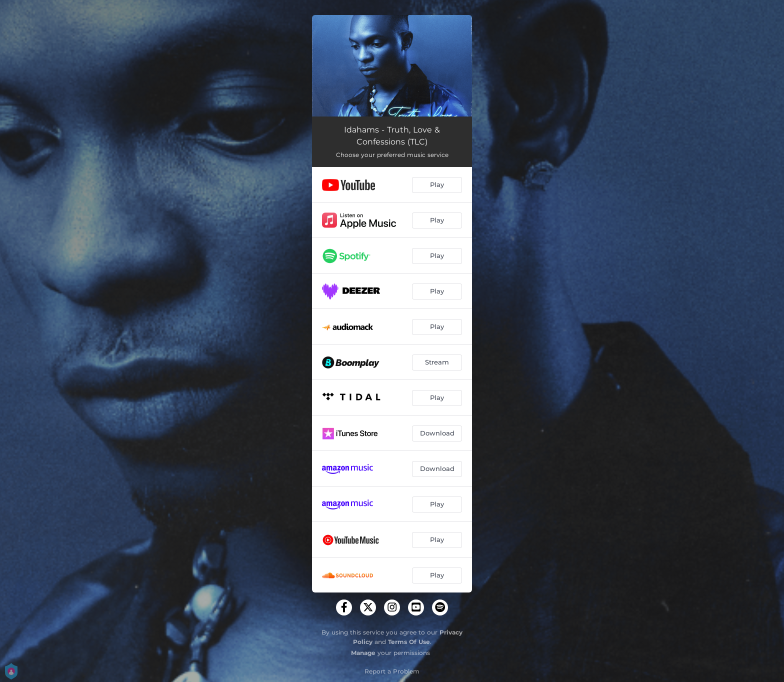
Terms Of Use (409, 642)
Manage (363, 653)
